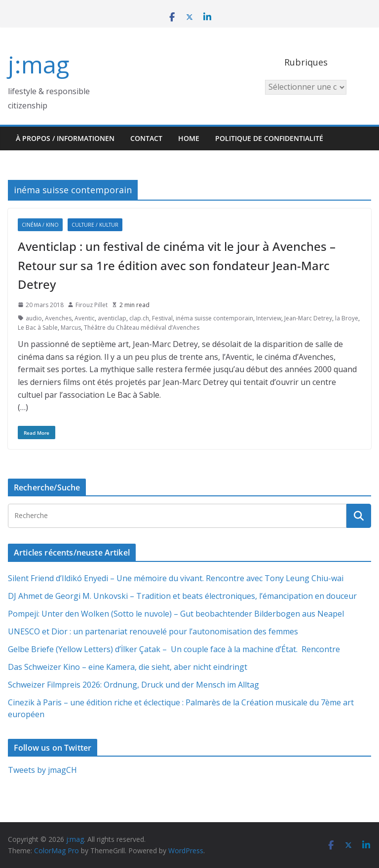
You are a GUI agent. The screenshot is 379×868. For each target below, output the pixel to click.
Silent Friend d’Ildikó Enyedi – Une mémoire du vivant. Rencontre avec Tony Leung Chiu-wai (176, 578)
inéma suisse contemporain (214, 318)
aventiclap (112, 318)
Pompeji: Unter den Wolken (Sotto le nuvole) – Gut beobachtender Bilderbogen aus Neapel (176, 614)
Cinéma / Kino (40, 225)
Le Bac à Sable (38, 328)
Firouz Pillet (92, 305)
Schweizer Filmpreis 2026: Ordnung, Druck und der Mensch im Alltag (133, 685)
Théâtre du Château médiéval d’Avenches (142, 328)
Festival (162, 318)
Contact (146, 138)
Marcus (71, 328)
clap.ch (139, 318)
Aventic (85, 318)
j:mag (38, 64)
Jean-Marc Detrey (308, 318)
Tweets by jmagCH (42, 770)
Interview (269, 318)
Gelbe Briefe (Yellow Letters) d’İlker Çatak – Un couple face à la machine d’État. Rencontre (174, 649)
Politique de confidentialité (269, 138)
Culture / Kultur (95, 225)
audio (34, 318)
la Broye (347, 318)
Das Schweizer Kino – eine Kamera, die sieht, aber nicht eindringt (128, 667)
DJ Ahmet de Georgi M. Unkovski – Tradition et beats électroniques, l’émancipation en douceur (182, 596)
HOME (189, 138)
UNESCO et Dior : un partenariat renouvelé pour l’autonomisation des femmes (153, 631)
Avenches (58, 318)
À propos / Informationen (65, 138)
